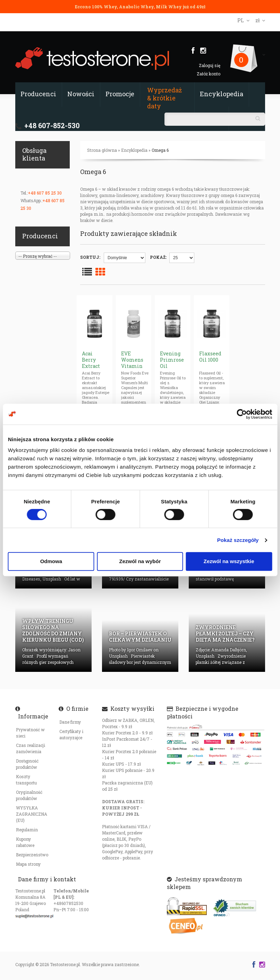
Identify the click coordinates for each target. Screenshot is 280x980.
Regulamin (27, 830)
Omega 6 (160, 150)
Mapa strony (28, 864)
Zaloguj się (210, 65)
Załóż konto (209, 74)
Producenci (38, 94)
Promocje (120, 94)
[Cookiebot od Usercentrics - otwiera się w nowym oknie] (242, 414)
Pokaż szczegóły (238, 540)
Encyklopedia (222, 94)
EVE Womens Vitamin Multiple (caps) (132, 366)
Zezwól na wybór (140, 561)
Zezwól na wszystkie (229, 561)
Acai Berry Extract (91, 360)
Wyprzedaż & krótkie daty (164, 98)
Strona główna (102, 150)
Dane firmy (70, 722)
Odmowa (51, 561)
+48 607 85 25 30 (45, 193)
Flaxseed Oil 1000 (210, 357)
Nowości (81, 94)
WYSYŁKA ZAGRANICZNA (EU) (32, 814)
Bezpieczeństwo (32, 855)
